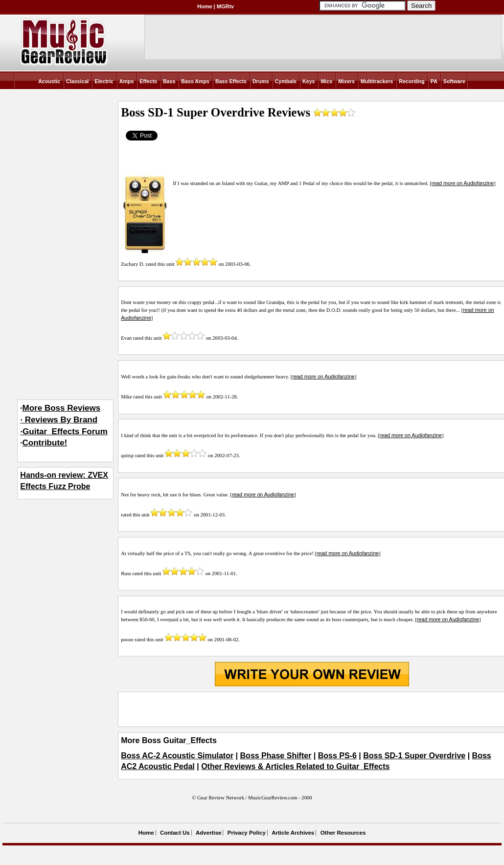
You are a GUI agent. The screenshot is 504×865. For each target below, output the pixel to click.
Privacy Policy (247, 833)
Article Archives (293, 833)
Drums (261, 81)
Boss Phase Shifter (276, 756)
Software (454, 81)
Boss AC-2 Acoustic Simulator (177, 756)
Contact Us (175, 833)
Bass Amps (195, 81)
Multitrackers (377, 81)
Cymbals (286, 81)
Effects (148, 81)
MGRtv (225, 6)
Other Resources (343, 833)
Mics (326, 81)
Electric (104, 81)
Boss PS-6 (337, 756)
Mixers (346, 81)
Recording (412, 81)
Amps (127, 81)
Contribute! (45, 443)
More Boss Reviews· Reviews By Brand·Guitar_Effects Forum (64, 420)
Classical (77, 81)
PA (434, 81)
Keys (309, 81)
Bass (169, 81)
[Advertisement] (312, 709)
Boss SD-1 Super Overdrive (414, 756)
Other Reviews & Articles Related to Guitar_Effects (295, 766)
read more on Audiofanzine (463, 183)
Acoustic (49, 81)
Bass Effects (231, 81)
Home (205, 6)
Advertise (208, 833)
